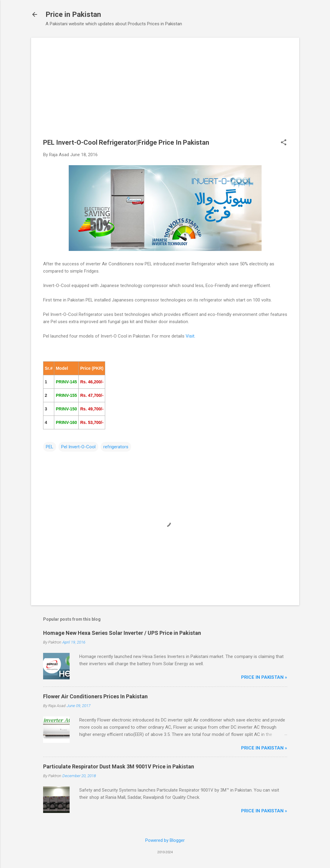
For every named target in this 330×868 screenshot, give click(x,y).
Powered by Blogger (165, 840)
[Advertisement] (165, 92)
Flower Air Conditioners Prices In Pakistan (95, 696)
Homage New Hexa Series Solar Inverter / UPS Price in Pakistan (122, 633)
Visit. (190, 336)
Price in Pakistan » (264, 677)
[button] (284, 143)
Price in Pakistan (73, 14)
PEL (50, 447)
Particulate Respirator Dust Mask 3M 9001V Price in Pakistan (119, 766)
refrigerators (116, 447)
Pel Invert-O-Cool (78, 447)
